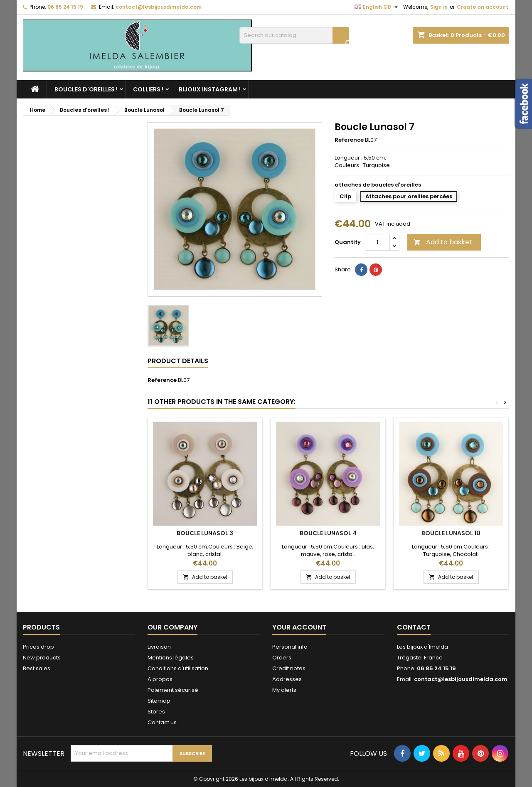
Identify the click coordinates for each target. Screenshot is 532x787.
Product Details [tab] (178, 361)
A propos (160, 679)
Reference (349, 140)
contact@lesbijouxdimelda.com (159, 7)
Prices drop (38, 647)
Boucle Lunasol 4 (328, 533)
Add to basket (443, 242)
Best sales (37, 668)
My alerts (284, 690)
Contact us (162, 722)
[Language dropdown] (377, 7)
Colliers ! (148, 89)
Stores (156, 712)
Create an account (483, 7)
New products (42, 658)
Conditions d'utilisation (178, 668)
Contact (414, 627)
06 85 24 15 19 (65, 7)
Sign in (439, 7)
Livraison (159, 647)
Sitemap (159, 701)
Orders (282, 658)
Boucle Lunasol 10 (451, 533)
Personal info (290, 647)
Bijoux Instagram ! (210, 89)
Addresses (287, 679)
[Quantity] (377, 242)
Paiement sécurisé (173, 690)
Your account (299, 627)
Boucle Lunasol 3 (205, 533)
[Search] (294, 35)
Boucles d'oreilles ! (86, 89)
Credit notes (289, 668)
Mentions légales (171, 658)
